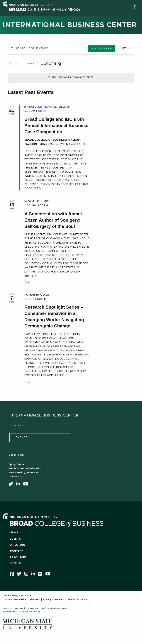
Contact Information (15, 599)
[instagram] (27, 575)
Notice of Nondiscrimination (55, 608)
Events (15, 539)
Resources (18, 558)
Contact (16, 551)
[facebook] (13, 575)
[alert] (71, 78)
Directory (18, 545)
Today (30, 64)
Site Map (35, 599)
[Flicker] (41, 575)
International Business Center (70, 25)
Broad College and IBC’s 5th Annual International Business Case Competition (56, 125)
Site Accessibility (77, 599)
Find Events (102, 49)
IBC (22, 477)
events (22, 437)
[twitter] (12, 485)
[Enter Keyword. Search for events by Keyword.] (48, 49)
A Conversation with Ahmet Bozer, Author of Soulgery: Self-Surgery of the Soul (53, 220)
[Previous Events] (10, 64)
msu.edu (34, 608)
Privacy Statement (54, 599)
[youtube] (27, 485)
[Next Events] (17, 64)
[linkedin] (19, 485)
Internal (16, 563)
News (14, 533)
